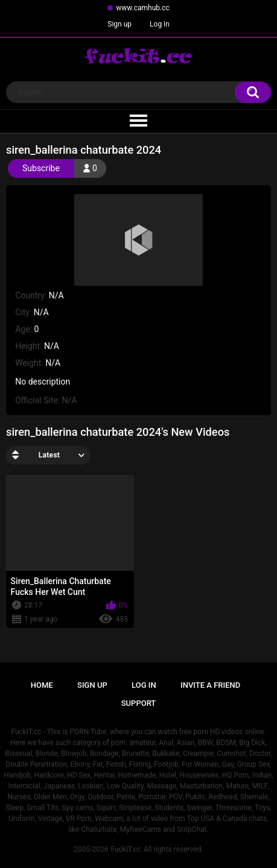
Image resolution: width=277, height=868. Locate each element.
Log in (160, 24)
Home (42, 685)
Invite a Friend (210, 685)
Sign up (119, 24)
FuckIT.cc (126, 849)
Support (139, 703)
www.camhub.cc (143, 8)
